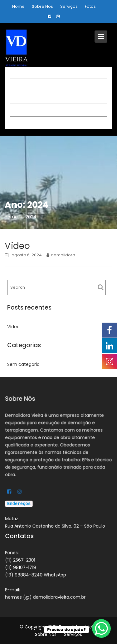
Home (18, 6)
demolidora (63, 255)
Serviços (69, 6)
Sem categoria (23, 364)
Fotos (90, 6)
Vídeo (17, 246)
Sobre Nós (42, 6)
